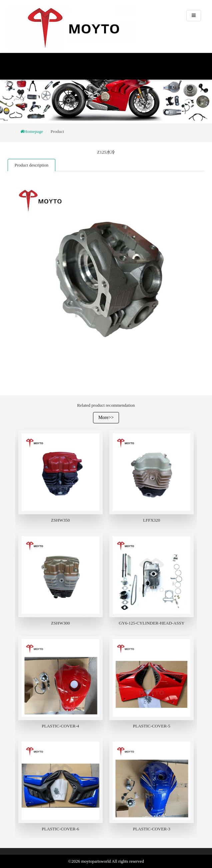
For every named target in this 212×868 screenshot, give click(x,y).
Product (57, 131)
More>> (106, 418)
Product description (31, 165)
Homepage (34, 131)
